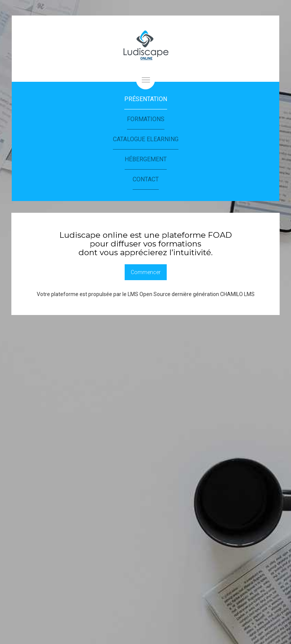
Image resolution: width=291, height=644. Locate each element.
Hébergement (146, 159)
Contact (146, 179)
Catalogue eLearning (146, 139)
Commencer (146, 272)
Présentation (146, 99)
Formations (146, 119)
